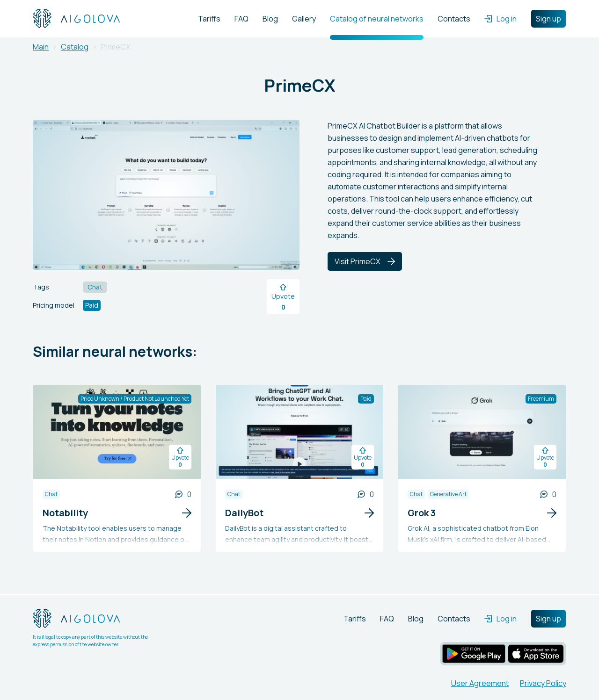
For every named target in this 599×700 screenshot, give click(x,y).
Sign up (548, 19)
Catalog (75, 47)
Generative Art (448, 494)
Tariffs (209, 19)
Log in (500, 19)
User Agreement (480, 683)
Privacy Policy (543, 683)
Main (41, 47)
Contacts (454, 19)
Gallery (304, 19)
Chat (51, 494)
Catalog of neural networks (377, 19)
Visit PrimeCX (365, 261)
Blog (270, 19)
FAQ (241, 19)
